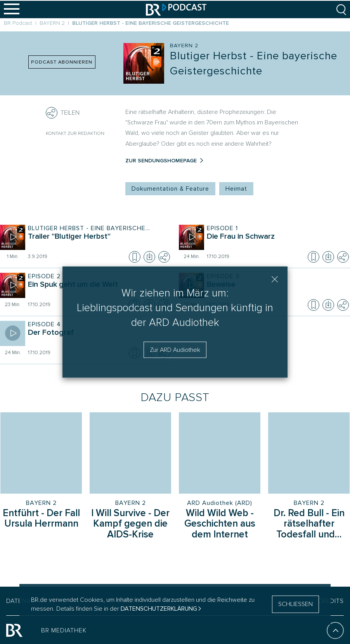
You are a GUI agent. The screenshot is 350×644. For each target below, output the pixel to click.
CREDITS (331, 600)
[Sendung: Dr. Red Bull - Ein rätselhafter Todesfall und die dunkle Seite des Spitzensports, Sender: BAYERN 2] (309, 453)
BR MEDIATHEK (64, 629)
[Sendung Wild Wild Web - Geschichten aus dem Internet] (220, 525)
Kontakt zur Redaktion (75, 133)
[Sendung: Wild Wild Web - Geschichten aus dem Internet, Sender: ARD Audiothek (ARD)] (220, 453)
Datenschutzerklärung (159, 609)
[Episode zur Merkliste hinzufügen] (135, 257)
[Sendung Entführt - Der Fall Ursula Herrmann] (41, 519)
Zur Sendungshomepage (161, 161)
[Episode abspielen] (13, 237)
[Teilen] (52, 113)
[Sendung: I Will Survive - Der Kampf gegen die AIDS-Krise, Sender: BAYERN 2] (130, 453)
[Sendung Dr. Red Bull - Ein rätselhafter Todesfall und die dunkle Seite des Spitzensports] (309, 525)
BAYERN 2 (41, 503)
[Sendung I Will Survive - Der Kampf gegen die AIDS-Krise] (130, 525)
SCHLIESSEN (295, 604)
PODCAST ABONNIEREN (62, 62)
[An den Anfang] (335, 629)
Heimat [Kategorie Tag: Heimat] (236, 189)
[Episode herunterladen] (149, 257)
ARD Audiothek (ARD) (220, 503)
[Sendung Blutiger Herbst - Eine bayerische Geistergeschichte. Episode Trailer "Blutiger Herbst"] (97, 242)
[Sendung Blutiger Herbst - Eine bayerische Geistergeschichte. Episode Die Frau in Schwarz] (276, 242)
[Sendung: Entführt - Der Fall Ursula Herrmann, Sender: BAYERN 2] (41, 453)
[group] (175, 466)
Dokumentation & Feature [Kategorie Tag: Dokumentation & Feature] (170, 189)
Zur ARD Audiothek (175, 350)
